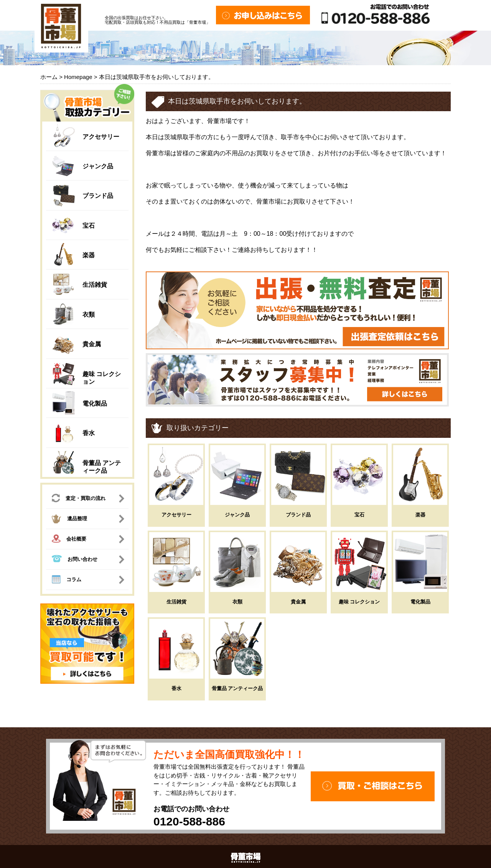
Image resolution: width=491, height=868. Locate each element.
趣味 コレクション (359, 602)
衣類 (89, 315)
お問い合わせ (75, 560)
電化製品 (95, 404)
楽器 (89, 255)
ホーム (49, 77)
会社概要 (69, 540)
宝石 (89, 226)
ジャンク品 (98, 166)
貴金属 (92, 344)
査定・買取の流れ (79, 499)
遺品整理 (69, 520)
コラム (67, 580)
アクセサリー (101, 137)
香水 (89, 433)
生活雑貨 (95, 285)
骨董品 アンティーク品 (237, 688)
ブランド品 (98, 196)
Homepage (78, 77)
